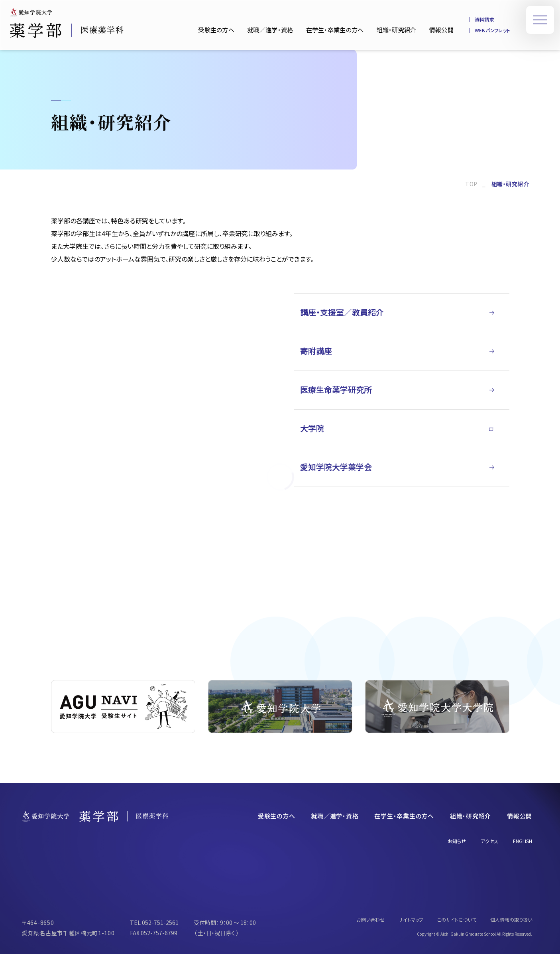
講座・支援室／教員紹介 (342, 312)
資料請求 (484, 20)
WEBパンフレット (492, 30)
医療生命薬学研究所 (336, 389)
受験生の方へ (216, 30)
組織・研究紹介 (397, 30)
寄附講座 (316, 351)
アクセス (489, 841)
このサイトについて (457, 920)
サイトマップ (411, 920)
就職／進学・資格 (270, 30)
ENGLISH (523, 841)
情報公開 (441, 30)
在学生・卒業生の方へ (335, 30)
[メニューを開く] (540, 20)
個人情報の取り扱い (511, 920)
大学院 (312, 428)
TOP (471, 184)
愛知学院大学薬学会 (336, 467)
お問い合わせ (370, 920)
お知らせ (457, 841)
